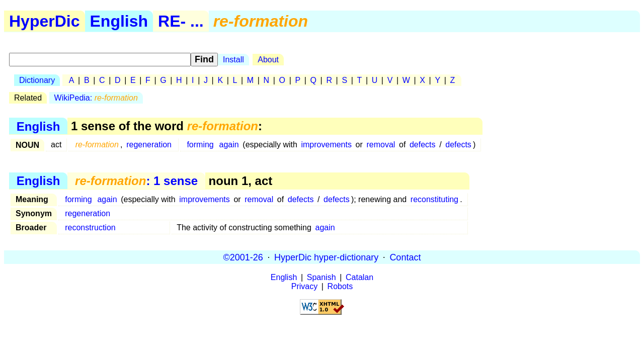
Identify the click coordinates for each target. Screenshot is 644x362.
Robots (340, 286)
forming (200, 145)
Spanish (321, 277)
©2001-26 (243, 257)
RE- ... (181, 21)
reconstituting (434, 199)
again (229, 145)
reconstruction (90, 228)
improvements (326, 145)
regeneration (149, 145)
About (268, 60)
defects (423, 145)
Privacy (304, 286)
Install (233, 60)
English (119, 21)
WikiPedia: (96, 98)
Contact (405, 257)
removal (381, 145)
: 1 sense (136, 181)
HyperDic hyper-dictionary (326, 257)
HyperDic (45, 21)
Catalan (359, 277)
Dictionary (37, 80)
